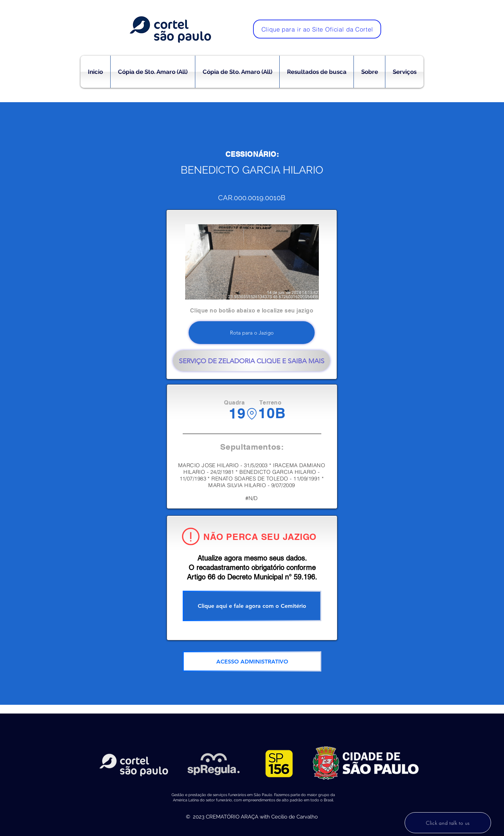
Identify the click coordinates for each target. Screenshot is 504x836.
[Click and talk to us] (448, 823)
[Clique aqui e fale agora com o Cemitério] (252, 606)
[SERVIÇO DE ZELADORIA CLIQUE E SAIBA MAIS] (251, 361)
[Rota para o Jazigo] (252, 333)
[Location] (252, 414)
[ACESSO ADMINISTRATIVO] (252, 661)
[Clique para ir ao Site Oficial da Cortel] (317, 29)
